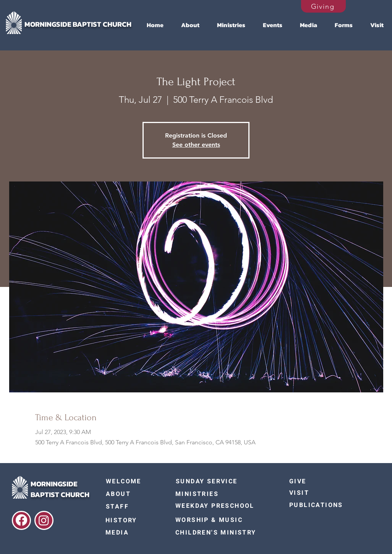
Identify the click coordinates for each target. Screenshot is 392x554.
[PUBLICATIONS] (320, 505)
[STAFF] (133, 507)
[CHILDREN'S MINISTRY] (221, 533)
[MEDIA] (133, 533)
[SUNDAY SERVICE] (212, 481)
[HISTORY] (133, 520)
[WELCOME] (133, 481)
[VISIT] (320, 493)
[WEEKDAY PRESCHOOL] (221, 506)
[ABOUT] (133, 494)
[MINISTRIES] (211, 494)
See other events (196, 145)
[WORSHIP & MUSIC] (221, 520)
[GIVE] (322, 481)
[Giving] (323, 6)
